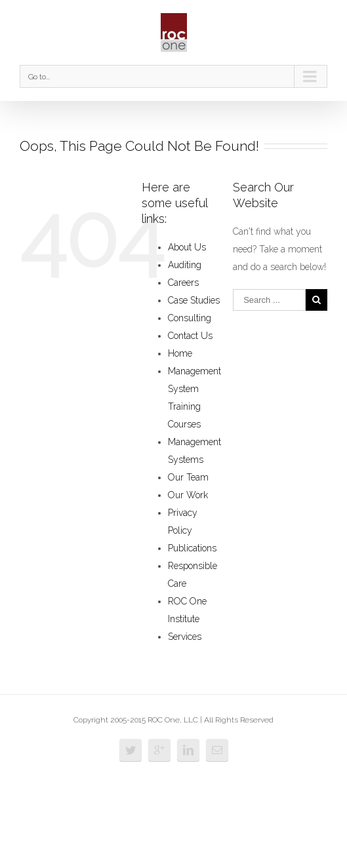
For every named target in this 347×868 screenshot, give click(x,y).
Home (180, 353)
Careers (183, 283)
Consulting (190, 318)
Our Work (188, 495)
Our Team (188, 477)
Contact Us (190, 336)
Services (185, 637)
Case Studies (194, 300)
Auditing (185, 265)
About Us (187, 247)
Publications (192, 548)
